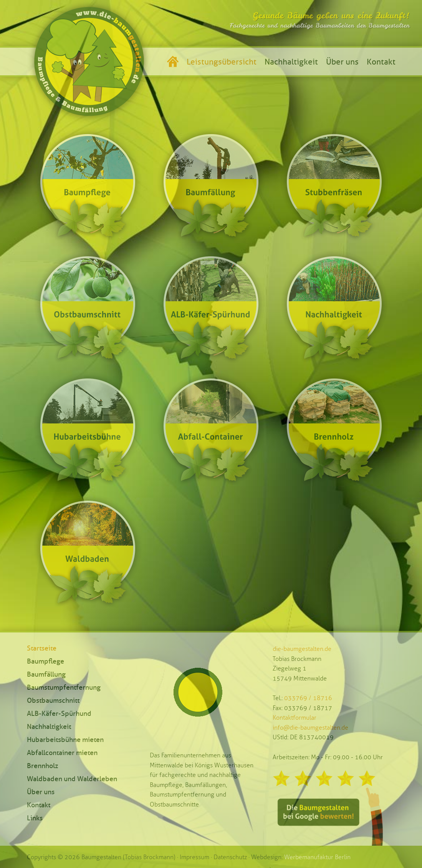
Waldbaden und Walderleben (72, 779)
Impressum (194, 857)
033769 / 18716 (308, 698)
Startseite (42, 648)
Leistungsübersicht (222, 62)
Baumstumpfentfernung (64, 687)
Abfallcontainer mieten (62, 753)
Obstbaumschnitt (53, 700)
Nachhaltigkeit (291, 62)
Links (35, 818)
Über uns (342, 62)
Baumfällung (46, 674)
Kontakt (381, 62)
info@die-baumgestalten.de (310, 728)
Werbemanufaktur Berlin (317, 857)
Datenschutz (230, 857)
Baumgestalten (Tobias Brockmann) (128, 857)
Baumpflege (46, 661)
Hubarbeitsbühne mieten (65, 740)
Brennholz (43, 766)
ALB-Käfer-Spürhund (59, 714)
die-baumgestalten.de (302, 649)
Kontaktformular (295, 718)
